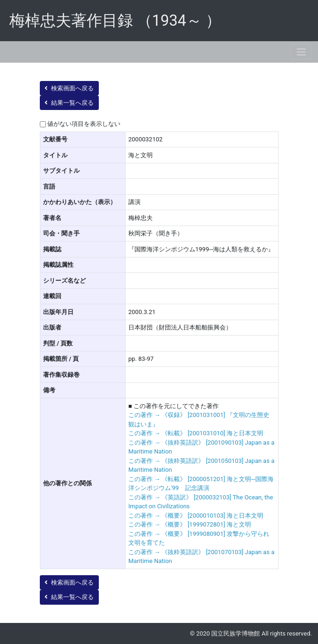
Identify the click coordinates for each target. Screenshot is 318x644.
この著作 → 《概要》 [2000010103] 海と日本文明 (196, 516)
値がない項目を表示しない (84, 124)
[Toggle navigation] (301, 52)
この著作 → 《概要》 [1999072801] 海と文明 (190, 524)
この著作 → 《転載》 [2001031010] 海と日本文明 (196, 433)
